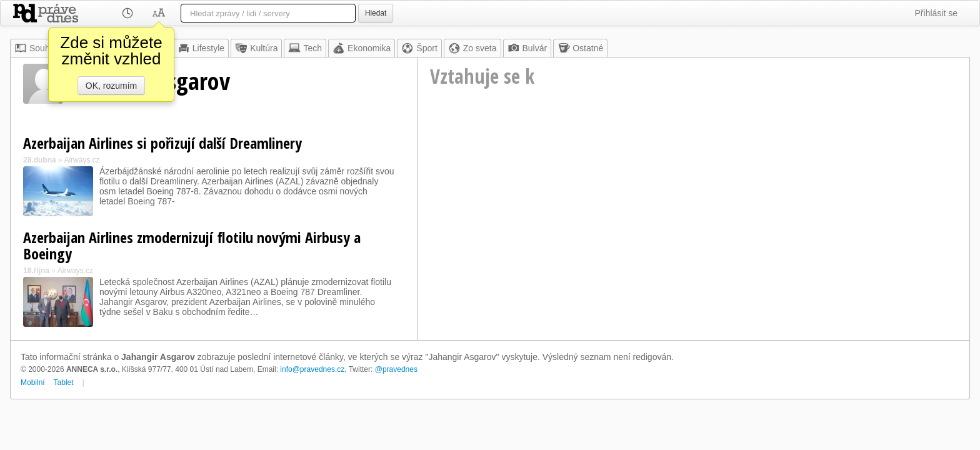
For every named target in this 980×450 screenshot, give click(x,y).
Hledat (376, 13)
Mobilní (33, 382)
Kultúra (256, 48)
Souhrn (36, 48)
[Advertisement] (693, 216)
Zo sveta (472, 48)
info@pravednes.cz (312, 369)
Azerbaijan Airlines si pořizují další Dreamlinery (162, 143)
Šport (419, 48)
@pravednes (396, 369)
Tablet (64, 382)
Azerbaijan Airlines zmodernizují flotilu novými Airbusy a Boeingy (192, 245)
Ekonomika (362, 48)
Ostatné (580, 48)
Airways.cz (82, 160)
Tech (305, 48)
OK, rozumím (111, 86)
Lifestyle (201, 48)
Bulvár (527, 48)
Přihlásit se (936, 13)
